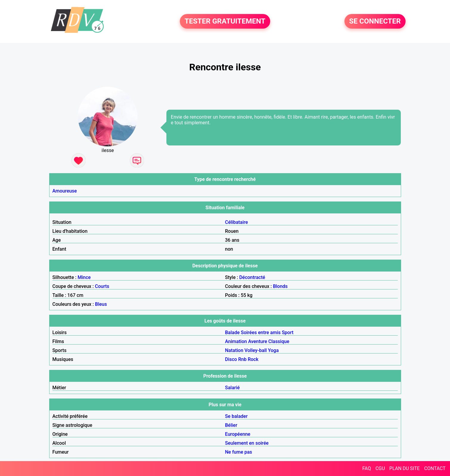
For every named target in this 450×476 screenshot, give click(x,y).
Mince (84, 277)
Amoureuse (65, 191)
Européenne (238, 434)
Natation (234, 350)
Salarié (232, 388)
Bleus (101, 304)
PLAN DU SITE (405, 468)
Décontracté (252, 277)
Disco (231, 359)
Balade (232, 332)
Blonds (280, 286)
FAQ (367, 468)
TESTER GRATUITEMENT (225, 21)
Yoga (273, 350)
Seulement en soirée (247, 443)
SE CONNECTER (375, 21)
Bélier (231, 425)
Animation (236, 341)
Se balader (236, 416)
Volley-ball (256, 350)
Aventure (258, 341)
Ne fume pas (239, 452)
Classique (279, 341)
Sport (288, 332)
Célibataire (237, 222)
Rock (253, 359)
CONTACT (435, 468)
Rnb (242, 359)
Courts (102, 286)
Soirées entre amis (261, 332)
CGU (380, 468)
